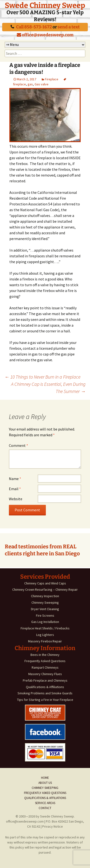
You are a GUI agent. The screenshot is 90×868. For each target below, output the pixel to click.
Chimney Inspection (45, 596)
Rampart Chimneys (45, 667)
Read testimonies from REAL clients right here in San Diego (42, 550)
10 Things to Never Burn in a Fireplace (42, 377)
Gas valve (42, 84)
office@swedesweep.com (45, 35)
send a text (69, 27)
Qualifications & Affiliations (45, 687)
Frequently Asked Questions (45, 661)
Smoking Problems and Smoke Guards (45, 693)
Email (15, 489)
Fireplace (52, 79)
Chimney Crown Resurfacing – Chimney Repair (45, 589)
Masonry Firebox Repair (45, 641)
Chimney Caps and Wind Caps (45, 583)
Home (45, 778)
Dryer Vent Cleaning (45, 609)
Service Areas (45, 803)
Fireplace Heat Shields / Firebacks (45, 628)
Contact (45, 808)
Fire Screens (45, 615)
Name (15, 479)
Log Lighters (45, 635)
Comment (18, 445)
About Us (45, 783)
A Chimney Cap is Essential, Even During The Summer (48, 388)
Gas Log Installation (45, 622)
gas (30, 84)
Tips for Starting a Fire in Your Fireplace (45, 700)
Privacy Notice (53, 826)
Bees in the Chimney (45, 655)
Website (16, 499)
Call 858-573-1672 (34, 27)
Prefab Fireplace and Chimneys (45, 680)
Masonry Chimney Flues (45, 674)
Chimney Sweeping (45, 602)
